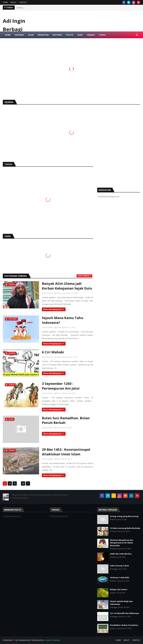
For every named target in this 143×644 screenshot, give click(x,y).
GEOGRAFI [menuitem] (19, 35)
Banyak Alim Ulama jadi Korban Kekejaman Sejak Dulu (67, 286)
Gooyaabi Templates (52, 640)
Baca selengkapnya (52, 309)
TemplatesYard (24, 640)
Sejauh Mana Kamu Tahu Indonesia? (63, 320)
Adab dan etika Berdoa (121, 554)
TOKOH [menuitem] (102, 35)
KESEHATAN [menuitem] (43, 35)
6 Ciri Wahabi (53, 352)
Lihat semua (83, 276)
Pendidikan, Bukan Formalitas (124, 625)
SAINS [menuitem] (80, 35)
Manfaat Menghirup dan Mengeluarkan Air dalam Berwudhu (122, 543)
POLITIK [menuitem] (70, 35)
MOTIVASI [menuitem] (57, 35)
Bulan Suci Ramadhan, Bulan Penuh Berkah (66, 420)
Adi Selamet (49, 293)
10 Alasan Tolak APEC (120, 578)
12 (23, 483)
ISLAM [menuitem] (31, 35)
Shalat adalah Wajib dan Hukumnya (121, 603)
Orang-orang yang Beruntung (124, 516)
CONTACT (23, 2)
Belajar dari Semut (119, 589)
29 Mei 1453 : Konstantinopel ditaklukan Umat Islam (66, 452)
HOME (5, 2)
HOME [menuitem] (8, 35)
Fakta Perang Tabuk (119, 566)
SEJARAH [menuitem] (91, 35)
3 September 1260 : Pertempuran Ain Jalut (61, 386)
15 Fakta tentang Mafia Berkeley (125, 528)
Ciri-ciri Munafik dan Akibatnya (124, 613)
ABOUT (13, 2)
